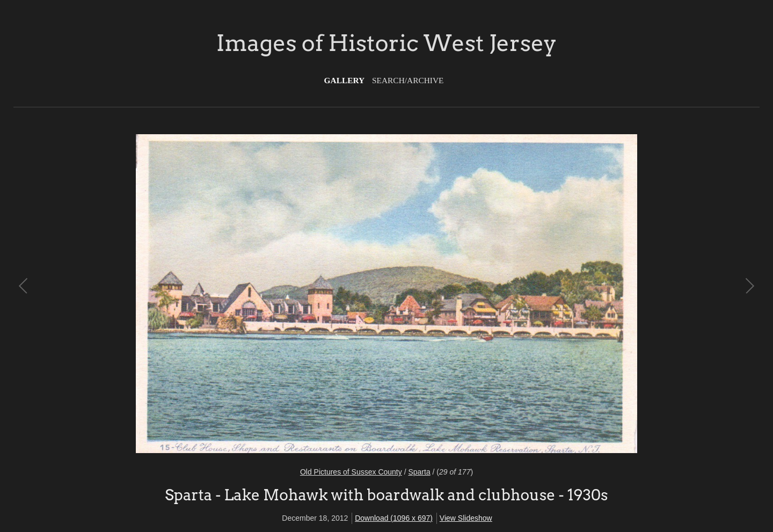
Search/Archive (408, 80)
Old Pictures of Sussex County (351, 472)
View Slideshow (466, 518)
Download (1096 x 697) (394, 518)
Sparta (419, 472)
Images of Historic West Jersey (386, 43)
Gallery (345, 80)
